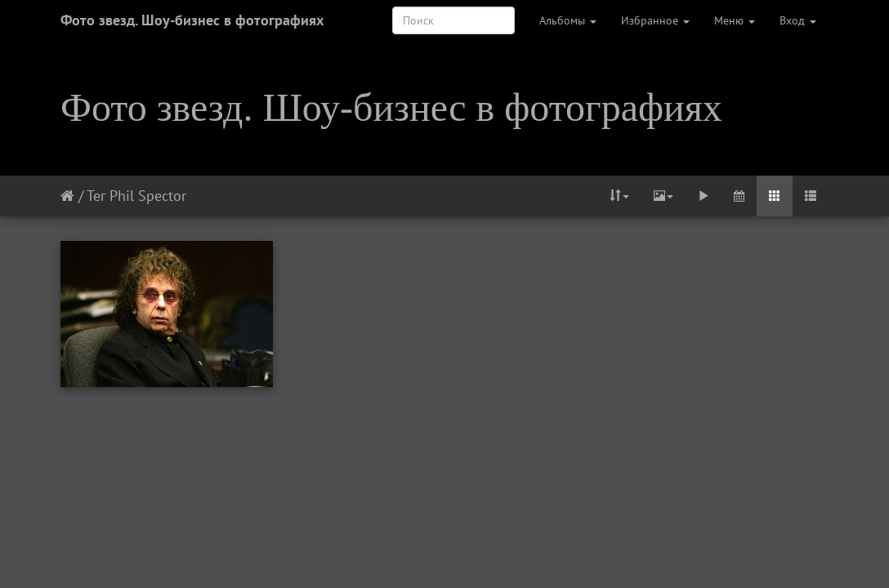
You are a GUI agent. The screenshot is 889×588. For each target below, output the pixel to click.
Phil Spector (148, 196)
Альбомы (568, 20)
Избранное (655, 20)
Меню (735, 20)
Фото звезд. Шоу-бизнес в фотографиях (192, 20)
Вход (798, 20)
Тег (96, 196)
